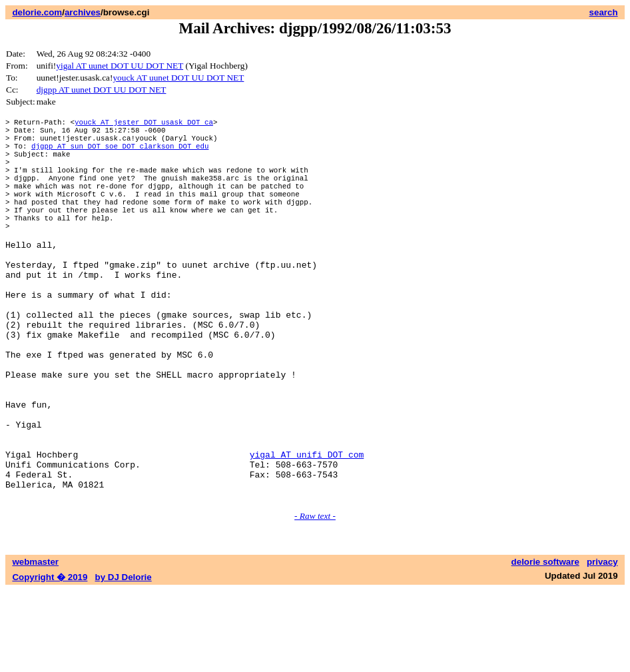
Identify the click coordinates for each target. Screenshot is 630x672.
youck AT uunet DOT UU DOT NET (178, 78)
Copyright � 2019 (50, 659)
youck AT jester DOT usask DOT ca (144, 124)
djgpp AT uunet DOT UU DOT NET (102, 90)
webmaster (35, 644)
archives (83, 12)
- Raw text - (315, 598)
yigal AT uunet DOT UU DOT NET (120, 66)
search (604, 12)
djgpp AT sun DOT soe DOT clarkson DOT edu (120, 154)
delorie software (545, 644)
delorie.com (37, 12)
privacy (602, 644)
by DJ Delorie (124, 659)
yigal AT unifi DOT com (307, 528)
